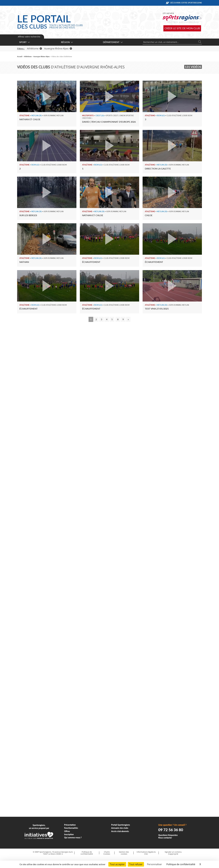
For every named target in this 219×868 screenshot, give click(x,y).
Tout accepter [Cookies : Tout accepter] (117, 864)
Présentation (70, 825)
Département (113, 42)
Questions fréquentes (168, 835)
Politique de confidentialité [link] (181, 864)
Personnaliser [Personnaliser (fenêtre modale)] (154, 864)
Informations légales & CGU (146, 853)
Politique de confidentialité (87, 853)
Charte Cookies (107, 853)
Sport (24, 42)
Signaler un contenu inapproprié (173, 853)
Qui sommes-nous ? (73, 838)
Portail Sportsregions (121, 825)
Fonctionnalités (71, 828)
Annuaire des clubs (120, 828)
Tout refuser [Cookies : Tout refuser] (136, 864)
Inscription (69, 834)
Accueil (20, 56)
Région (67, 42)
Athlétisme (34, 49)
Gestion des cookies (124, 853)
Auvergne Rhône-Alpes (58, 49)
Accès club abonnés (120, 831)
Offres (67, 831)
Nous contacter (165, 838)
